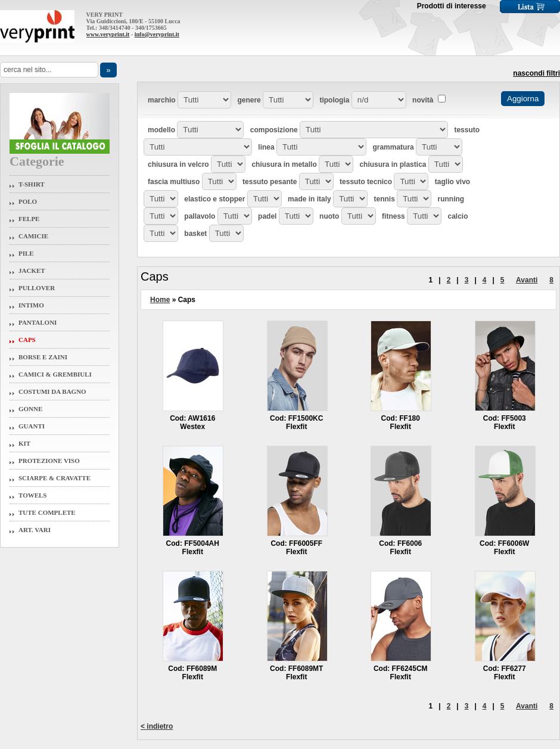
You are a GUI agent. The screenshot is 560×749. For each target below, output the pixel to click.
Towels (33, 495)
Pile (26, 253)
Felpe (29, 219)
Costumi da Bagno (52, 391)
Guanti (32, 426)
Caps (27, 340)
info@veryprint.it (157, 34)
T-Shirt (32, 184)
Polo (28, 201)
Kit (24, 443)
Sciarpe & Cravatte (55, 478)
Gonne (30, 409)
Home (160, 300)
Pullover (37, 288)
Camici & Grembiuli (55, 374)
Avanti (527, 280)
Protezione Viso (49, 461)
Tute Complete (47, 512)
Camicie (33, 236)
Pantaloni (38, 322)
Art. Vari (35, 530)
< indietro (157, 726)
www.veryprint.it (108, 34)
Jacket (32, 271)
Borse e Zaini (43, 357)
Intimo (31, 305)
